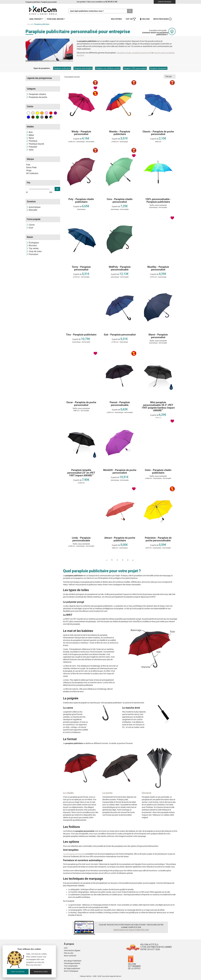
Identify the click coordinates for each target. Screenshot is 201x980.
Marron (33, 117)
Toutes (51, 117)
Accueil (30, 24)
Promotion (32, 254)
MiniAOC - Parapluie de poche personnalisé (120, 472)
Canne (30, 225)
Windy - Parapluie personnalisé (81, 133)
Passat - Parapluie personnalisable (120, 404)
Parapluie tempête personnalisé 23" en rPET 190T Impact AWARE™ (81, 473)
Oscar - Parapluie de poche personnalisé (81, 404)
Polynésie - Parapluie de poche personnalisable (158, 539)
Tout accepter (18, 972)
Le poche (107, 793)
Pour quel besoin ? (56, 19)
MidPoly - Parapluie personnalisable (120, 268)
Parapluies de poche (37, 97)
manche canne (160, 53)
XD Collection (32, 173)
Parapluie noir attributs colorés (108, 68)
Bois (29, 132)
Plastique (32, 141)
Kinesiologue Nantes (72, 963)
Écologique (32, 243)
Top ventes (32, 248)
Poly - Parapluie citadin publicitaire (81, 201)
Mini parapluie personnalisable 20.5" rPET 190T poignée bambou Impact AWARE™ (158, 406)
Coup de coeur (34, 251)
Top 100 (131, 19)
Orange (42, 113)
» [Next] (133, 560)
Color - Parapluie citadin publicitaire (158, 472)
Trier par (170, 76)
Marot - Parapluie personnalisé (158, 336)
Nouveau (31, 245)
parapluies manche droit (141, 53)
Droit (30, 228)
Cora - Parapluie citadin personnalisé (120, 201)
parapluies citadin (124, 53)
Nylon (30, 138)
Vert (37, 117)
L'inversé (146, 793)
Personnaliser (41, 972)
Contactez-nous (165, 2)
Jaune (37, 113)
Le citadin (68, 793)
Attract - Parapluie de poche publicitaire (120, 539)
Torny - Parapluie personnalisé (81, 268)
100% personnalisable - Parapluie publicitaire (158, 201)
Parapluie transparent (158, 68)
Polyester (32, 147)
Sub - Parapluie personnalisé (120, 335)
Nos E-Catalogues (71, 971)
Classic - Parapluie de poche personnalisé (158, 133)
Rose (46, 113)
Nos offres (116, 19)
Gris (42, 117)
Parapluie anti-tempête (83, 68)
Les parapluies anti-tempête (74, 854)
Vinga (29, 170)
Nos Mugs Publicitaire (73, 961)
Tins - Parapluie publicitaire (81, 335)
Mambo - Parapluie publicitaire (120, 133)
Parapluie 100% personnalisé (135, 68)
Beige (33, 113)
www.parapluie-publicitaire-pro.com (131, 930)
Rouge (51, 113)
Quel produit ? (36, 19)
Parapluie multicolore (62, 68)
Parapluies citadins (36, 94)
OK (57, 189)
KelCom (145, 19)
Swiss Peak (31, 167)
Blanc (28, 113)
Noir (46, 117)
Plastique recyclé (35, 144)
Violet (55, 113)
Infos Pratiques (162, 19)
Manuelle (32, 210)
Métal (30, 135)
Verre (30, 150)
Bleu (28, 117)
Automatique (33, 207)
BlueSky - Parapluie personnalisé (158, 268)
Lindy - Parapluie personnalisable (81, 539)
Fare (28, 165)
